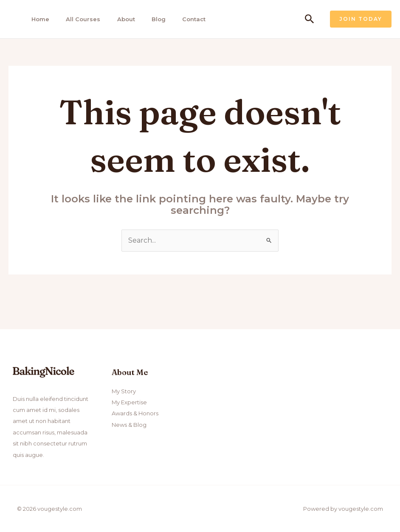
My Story (124, 391)
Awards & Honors (135, 414)
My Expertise (129, 402)
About (122, 19)
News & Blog (129, 425)
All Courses (80, 19)
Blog (154, 19)
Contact (188, 19)
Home (38, 19)
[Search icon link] (310, 19)
